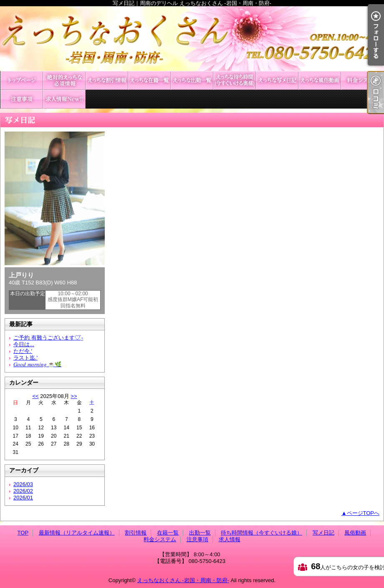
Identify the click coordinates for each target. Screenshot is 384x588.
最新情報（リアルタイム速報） (64, 80)
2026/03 (23, 484)
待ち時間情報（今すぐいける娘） (235, 80)
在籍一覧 (149, 80)
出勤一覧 (192, 80)
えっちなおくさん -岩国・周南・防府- (183, 580)
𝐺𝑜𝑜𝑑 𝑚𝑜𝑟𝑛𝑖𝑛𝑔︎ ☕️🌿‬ (37, 364)
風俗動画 (320, 80)
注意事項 (22, 99)
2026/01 (23, 498)
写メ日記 (277, 80)
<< (35, 396)
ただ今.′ (23, 351)
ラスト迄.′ (25, 358)
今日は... (24, 344)
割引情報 (107, 80)
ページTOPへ (363, 513)
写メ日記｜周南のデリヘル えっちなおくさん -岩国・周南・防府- (192, 39)
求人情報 (64, 99)
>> (74, 396)
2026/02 (23, 491)
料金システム (362, 80)
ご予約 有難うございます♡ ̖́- (48, 338)
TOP (22, 80)
